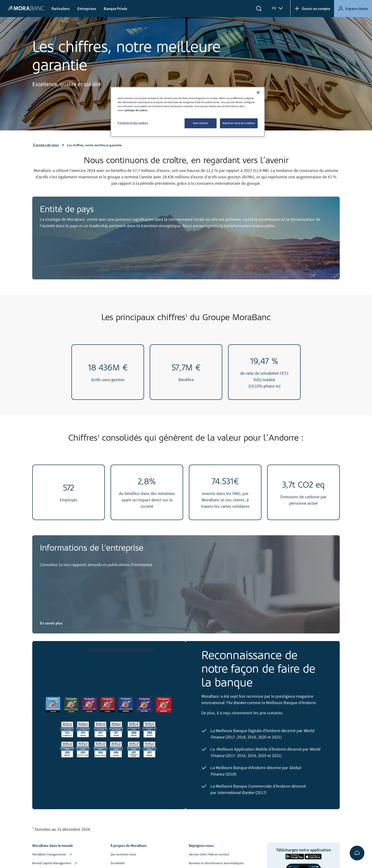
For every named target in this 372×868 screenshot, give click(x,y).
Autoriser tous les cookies (239, 123)
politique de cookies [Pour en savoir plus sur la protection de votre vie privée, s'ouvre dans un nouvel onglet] (136, 110)
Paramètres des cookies (133, 123)
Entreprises (87, 9)
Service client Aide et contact (209, 854)
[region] (188, 112)
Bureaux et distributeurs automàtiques (216, 863)
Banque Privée (115, 9)
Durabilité (118, 863)
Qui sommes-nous (123, 854)
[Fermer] (258, 92)
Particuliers (61, 9)
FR (278, 8)
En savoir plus (51, 623)
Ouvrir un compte (312, 9)
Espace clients (353, 9)
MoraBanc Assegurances (52, 855)
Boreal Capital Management (55, 863)
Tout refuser (201, 123)
